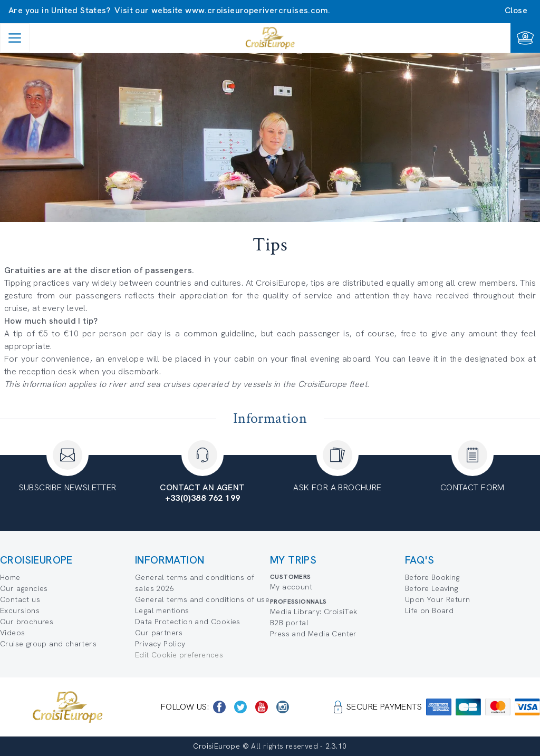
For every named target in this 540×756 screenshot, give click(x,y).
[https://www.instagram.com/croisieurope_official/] (283, 707)
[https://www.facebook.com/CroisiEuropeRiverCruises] (219, 707)
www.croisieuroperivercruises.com (257, 10)
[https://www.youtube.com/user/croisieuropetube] (262, 707)
